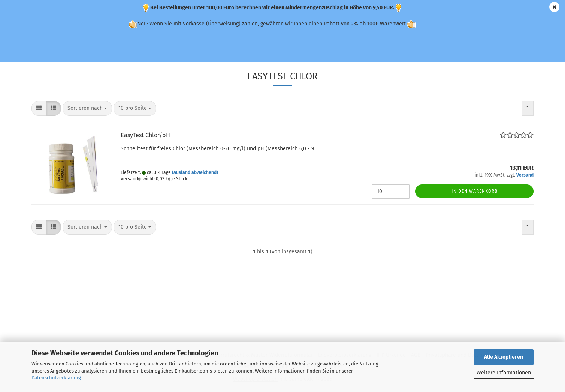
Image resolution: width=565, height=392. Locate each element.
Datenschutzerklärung (56, 378)
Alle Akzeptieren (504, 357)
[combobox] (87, 108)
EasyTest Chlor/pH (145, 135)
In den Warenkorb (475, 191)
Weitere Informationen (504, 373)
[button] (39, 108)
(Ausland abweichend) (195, 172)
